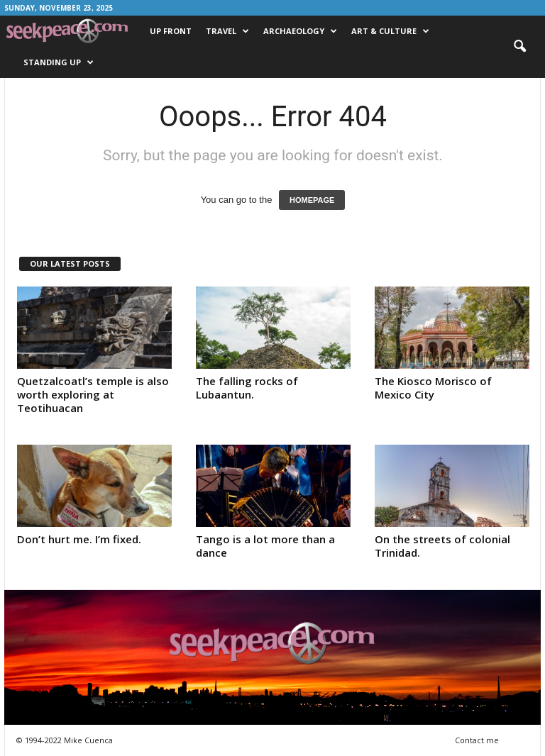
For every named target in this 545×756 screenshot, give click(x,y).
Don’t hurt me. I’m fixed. (79, 539)
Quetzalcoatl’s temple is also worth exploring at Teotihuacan (93, 394)
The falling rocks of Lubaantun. (247, 388)
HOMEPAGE (312, 200)
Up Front (171, 31)
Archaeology (300, 31)
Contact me (477, 740)
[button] (519, 47)
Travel (227, 31)
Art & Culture (390, 31)
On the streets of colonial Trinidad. (442, 546)
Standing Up (59, 62)
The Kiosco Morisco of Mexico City (433, 388)
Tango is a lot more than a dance (265, 546)
